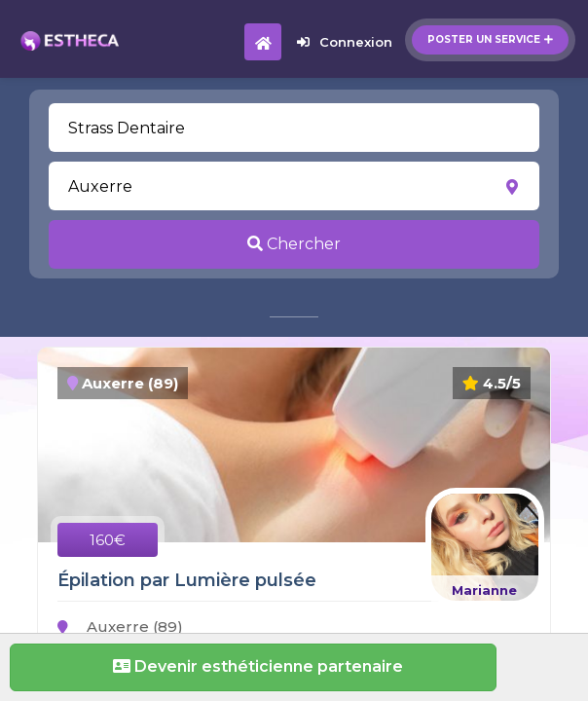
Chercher (294, 244)
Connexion (345, 42)
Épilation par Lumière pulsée (187, 580)
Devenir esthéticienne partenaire (253, 666)
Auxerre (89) (120, 627)
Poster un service (490, 39)
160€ (108, 540)
